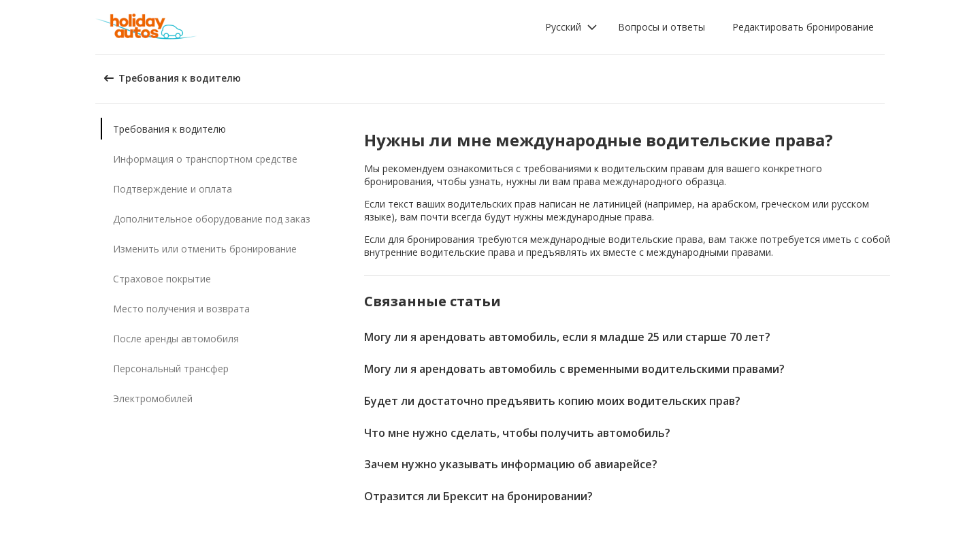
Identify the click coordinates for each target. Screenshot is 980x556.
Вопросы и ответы (661, 27)
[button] (571, 27)
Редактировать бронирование (803, 27)
